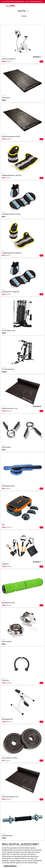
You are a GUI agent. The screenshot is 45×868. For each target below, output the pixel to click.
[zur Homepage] (10, 6)
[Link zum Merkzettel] (38, 6)
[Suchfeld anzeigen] (34, 6)
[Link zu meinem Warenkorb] (42, 6)
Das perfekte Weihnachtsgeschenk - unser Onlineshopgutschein (22, 1)
